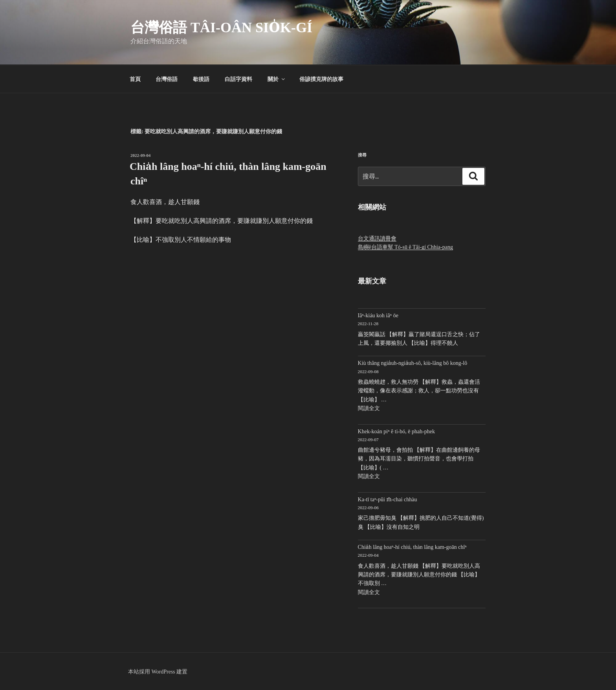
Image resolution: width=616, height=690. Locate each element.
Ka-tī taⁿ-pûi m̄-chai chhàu (388, 500)
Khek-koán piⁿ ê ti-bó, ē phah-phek (396, 431)
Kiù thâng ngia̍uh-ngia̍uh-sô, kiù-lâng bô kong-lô (413, 363)
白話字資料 (238, 79)
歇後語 (201, 79)
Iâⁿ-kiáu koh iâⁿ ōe (378, 316)
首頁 (135, 79)
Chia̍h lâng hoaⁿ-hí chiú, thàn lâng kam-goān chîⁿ (412, 547)
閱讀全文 (369, 408)
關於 (277, 79)
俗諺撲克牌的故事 (321, 79)
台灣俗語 (167, 79)
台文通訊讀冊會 (377, 238)
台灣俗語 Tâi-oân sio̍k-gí (221, 28)
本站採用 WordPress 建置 (158, 672)
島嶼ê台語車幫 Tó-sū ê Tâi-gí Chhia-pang (405, 247)
